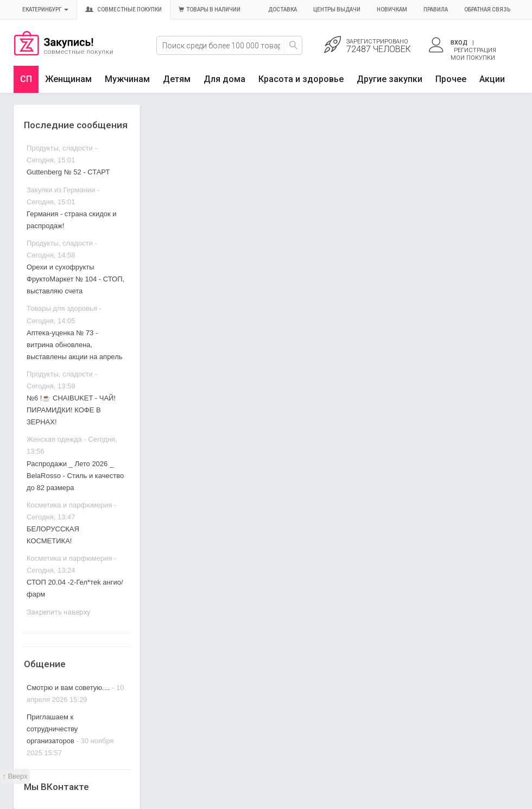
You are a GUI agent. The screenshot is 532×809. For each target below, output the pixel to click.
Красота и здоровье (301, 79)
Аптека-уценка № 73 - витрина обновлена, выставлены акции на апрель (75, 345)
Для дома (224, 79)
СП (26, 79)
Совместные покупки (123, 10)
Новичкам (392, 10)
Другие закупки (389, 79)
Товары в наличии (210, 10)
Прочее (451, 79)
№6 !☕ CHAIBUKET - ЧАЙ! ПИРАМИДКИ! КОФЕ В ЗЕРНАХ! (71, 410)
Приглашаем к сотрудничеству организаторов (52, 729)
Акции (492, 79)
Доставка (283, 10)
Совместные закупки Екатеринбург (64, 53)
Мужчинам (127, 79)
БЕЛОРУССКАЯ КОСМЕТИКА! (53, 535)
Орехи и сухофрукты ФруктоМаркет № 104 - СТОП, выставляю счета (75, 279)
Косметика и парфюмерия (69, 505)
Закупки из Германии (61, 190)
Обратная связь (487, 10)
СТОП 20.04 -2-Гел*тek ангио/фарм (75, 588)
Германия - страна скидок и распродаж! (72, 220)
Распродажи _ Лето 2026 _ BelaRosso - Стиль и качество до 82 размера (75, 476)
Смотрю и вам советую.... (68, 688)
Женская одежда (54, 439)
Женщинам (68, 79)
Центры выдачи (337, 10)
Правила (436, 10)
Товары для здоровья (62, 308)
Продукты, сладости (60, 148)
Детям (177, 79)
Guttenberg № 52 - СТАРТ (68, 172)
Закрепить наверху (58, 612)
